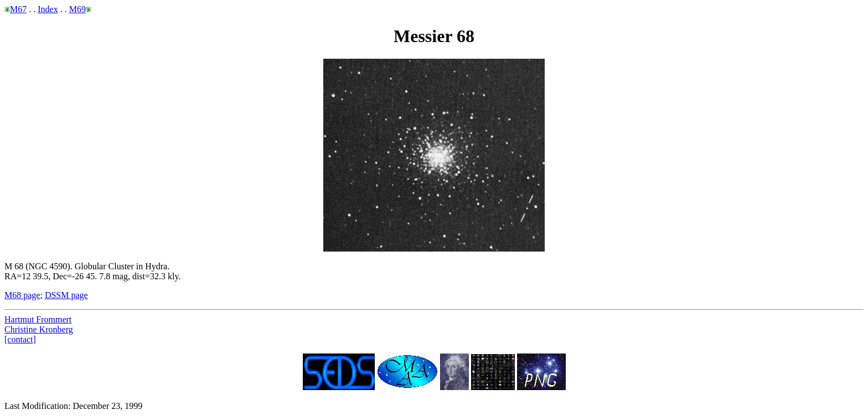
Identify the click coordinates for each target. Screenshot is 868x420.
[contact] (20, 339)
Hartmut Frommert (38, 319)
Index (48, 9)
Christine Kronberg (39, 329)
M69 (77, 9)
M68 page (22, 295)
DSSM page (66, 295)
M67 (18, 9)
